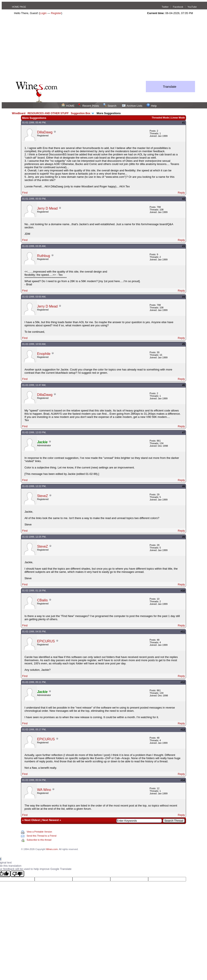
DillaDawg (45, 132)
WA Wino (44, 790)
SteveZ (42, 496)
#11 (183, 632)
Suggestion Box (81, 113)
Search (110, 106)
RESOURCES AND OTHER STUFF (48, 113)
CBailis (42, 600)
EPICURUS (46, 641)
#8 (183, 486)
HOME (68, 106)
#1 (183, 123)
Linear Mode (178, 118)
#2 (183, 199)
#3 (183, 246)
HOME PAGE (19, 7)
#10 (183, 591)
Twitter (165, 7)
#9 (183, 537)
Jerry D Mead (47, 208)
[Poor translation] (17, 874)
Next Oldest (32, 820)
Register (56, 13)
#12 (183, 682)
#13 (183, 730)
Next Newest (50, 820)
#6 (183, 385)
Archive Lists (132, 106)
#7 (183, 433)
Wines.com (52, 849)
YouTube (192, 7)
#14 (183, 780)
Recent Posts (88, 106)
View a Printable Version (39, 832)
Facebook (178, 7)
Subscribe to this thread (39, 840)
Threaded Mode (160, 118)
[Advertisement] (103, 49)
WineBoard (19, 113)
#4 (183, 297)
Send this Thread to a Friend (41, 836)
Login (43, 13)
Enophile (44, 354)
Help (152, 106)
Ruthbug (44, 256)
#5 (183, 344)
